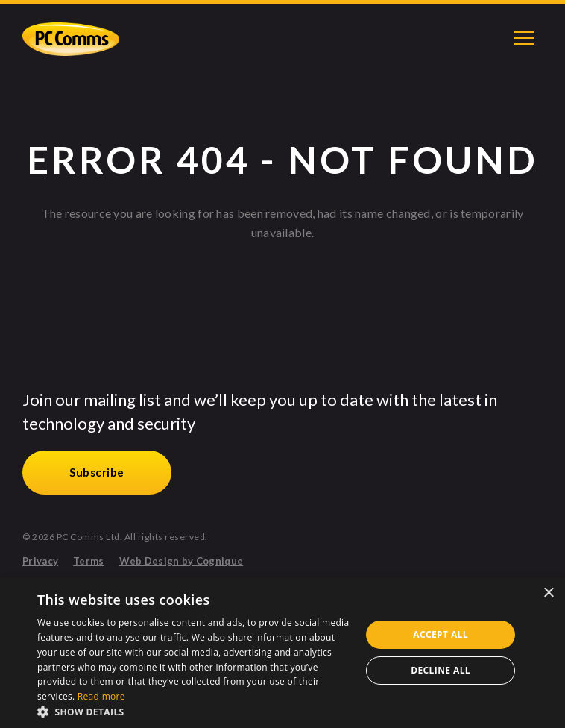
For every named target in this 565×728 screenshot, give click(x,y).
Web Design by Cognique (182, 561)
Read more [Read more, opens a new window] (101, 696)
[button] (194, 710)
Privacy (40, 561)
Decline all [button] (441, 670)
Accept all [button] (441, 634)
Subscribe (97, 472)
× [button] (548, 593)
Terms (89, 561)
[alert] (282, 653)
